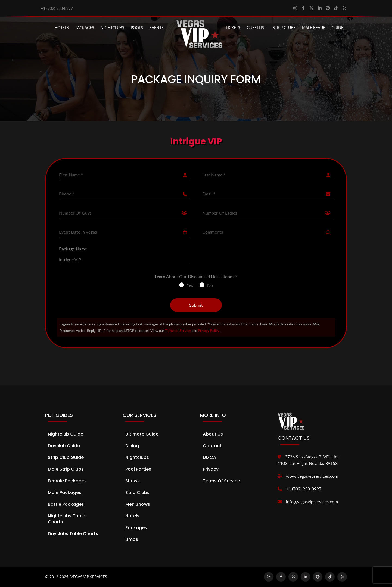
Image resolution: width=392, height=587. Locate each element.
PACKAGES (85, 28)
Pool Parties (138, 469)
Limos (132, 539)
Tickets (233, 28)
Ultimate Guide (142, 434)
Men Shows (138, 504)
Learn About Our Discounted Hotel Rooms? (196, 276)
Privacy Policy (209, 331)
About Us (213, 434)
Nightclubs (137, 457)
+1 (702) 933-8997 (57, 8)
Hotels (62, 28)
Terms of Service (178, 331)
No (210, 285)
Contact (212, 446)
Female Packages (67, 481)
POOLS (137, 28)
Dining (132, 446)
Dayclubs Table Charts (73, 534)
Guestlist (256, 28)
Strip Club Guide (66, 457)
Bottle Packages (66, 504)
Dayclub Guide (64, 446)
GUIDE (337, 28)
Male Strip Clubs (66, 469)
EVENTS (157, 28)
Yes (190, 285)
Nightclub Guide (66, 434)
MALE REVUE (314, 28)
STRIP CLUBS (284, 28)
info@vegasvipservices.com (312, 501)
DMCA (209, 457)
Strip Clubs (137, 493)
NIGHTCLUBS (112, 28)
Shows (133, 481)
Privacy (211, 469)
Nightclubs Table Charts (66, 519)
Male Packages (65, 493)
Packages (136, 528)
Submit (196, 305)
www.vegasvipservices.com (312, 476)
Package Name (73, 249)
